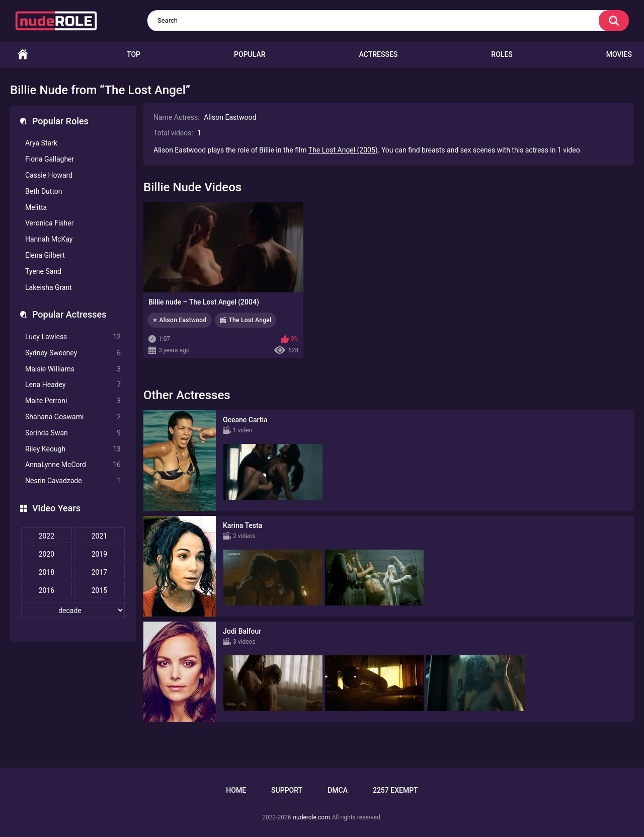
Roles (502, 54)
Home (23, 55)
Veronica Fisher (49, 223)
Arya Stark (41, 143)
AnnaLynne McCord (73, 465)
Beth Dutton (44, 191)
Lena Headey (73, 385)
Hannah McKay (49, 239)
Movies (619, 54)
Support (287, 790)
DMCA (338, 790)
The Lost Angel (250, 320)
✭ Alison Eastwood (180, 320)
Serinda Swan (73, 433)
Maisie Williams (73, 369)
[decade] (73, 610)
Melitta (36, 207)
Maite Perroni (73, 401)
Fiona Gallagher (50, 159)
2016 (47, 590)
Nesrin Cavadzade (73, 481)
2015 (99, 590)
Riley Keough (73, 449)
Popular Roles (60, 121)
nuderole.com (311, 817)
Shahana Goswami (73, 417)
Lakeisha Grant (49, 287)
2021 (99, 536)
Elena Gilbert (45, 255)
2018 (47, 572)
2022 (47, 536)
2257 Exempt (395, 790)
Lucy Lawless (73, 337)
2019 (99, 554)
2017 (99, 572)
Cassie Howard (49, 175)
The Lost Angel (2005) (343, 150)
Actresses (379, 54)
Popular (250, 54)
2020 (47, 554)
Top (134, 54)
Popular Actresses (69, 314)
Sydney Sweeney (73, 353)
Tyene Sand (43, 271)
